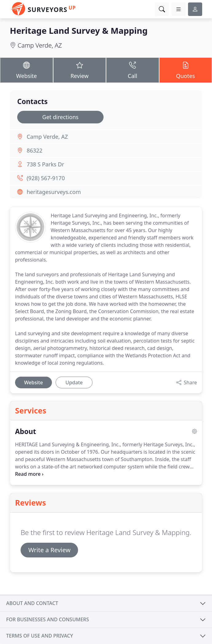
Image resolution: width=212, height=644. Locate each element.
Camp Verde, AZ (40, 45)
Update (74, 382)
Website (27, 70)
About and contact (32, 603)
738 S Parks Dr (45, 164)
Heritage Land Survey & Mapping (79, 31)
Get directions (61, 117)
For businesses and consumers (47, 619)
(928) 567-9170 (46, 178)
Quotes (186, 70)
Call (133, 70)
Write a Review (49, 550)
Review (80, 70)
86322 (35, 150)
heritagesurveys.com (54, 192)
